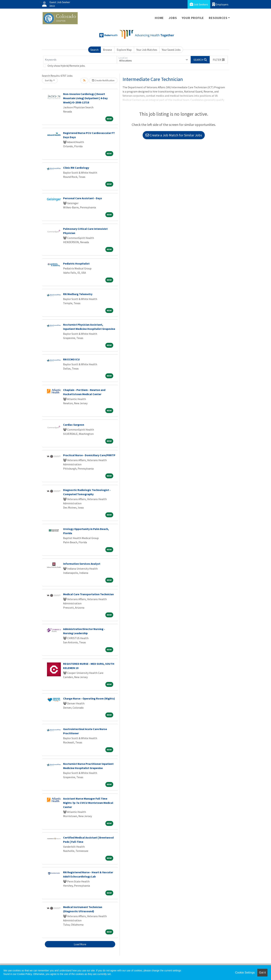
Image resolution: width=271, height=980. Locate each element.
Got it (262, 973)
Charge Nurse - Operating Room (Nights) (89, 698)
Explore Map (124, 50)
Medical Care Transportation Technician (88, 594)
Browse (108, 50)
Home (159, 18)
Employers (220, 4)
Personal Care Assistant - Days (83, 198)
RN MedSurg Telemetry (78, 294)
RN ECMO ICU (71, 359)
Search (94, 50)
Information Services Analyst (82, 564)
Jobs (173, 18)
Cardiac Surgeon (74, 425)
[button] (219, 60)
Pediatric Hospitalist (76, 263)
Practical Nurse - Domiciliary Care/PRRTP (89, 455)
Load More (80, 944)
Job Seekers (199, 4)
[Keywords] (80, 60)
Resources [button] (218, 18)
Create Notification (103, 80)
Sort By (49, 80)
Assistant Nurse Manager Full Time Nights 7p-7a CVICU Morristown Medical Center (88, 803)
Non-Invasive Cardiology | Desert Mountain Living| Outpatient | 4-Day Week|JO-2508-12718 (85, 98)
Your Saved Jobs (171, 50)
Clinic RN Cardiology (76, 168)
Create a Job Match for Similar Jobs (174, 135)
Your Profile (193, 18)
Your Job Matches (147, 50)
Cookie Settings (245, 973)
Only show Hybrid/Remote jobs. (66, 66)
